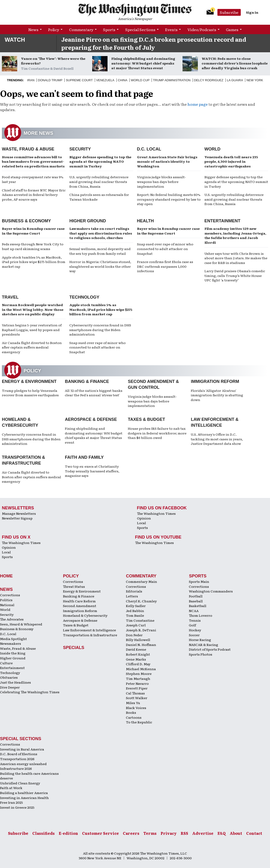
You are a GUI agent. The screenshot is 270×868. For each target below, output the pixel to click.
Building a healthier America (24, 793)
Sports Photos (201, 654)
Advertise (203, 833)
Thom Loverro (201, 615)
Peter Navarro (137, 683)
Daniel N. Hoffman (141, 645)
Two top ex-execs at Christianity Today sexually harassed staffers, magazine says (92, 471)
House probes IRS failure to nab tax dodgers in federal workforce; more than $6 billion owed (157, 433)
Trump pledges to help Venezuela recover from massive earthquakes (30, 393)
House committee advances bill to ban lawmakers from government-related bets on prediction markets (33, 161)
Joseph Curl (136, 625)
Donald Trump (50, 80)
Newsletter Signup (17, 518)
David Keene (136, 649)
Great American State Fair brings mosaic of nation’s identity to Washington (167, 161)
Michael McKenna (141, 669)
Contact (254, 833)
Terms (150, 833)
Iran (31, 80)
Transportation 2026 (17, 759)
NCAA (194, 611)
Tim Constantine (140, 620)
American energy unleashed (23, 764)
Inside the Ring (13, 653)
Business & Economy (26, 221)
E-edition (68, 833)
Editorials (134, 591)
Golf (192, 625)
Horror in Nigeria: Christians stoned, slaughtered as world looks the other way (100, 266)
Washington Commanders (211, 591)
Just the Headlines (15, 682)
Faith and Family (84, 457)
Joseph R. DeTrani (141, 630)
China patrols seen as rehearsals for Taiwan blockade (99, 197)
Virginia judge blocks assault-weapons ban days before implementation (162, 181)
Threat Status (74, 586)
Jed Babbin (135, 611)
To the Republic (139, 722)
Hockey (195, 630)
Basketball (198, 606)
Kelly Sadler (136, 606)
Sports (109, 29)
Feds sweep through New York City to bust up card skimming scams (33, 246)
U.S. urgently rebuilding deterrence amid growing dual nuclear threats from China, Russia (99, 181)
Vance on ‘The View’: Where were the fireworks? (53, 61)
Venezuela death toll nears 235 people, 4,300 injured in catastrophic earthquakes (231, 161)
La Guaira (235, 80)
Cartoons (134, 717)
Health (145, 221)
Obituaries (9, 677)
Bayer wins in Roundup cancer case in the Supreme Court (33, 231)
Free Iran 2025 (11, 802)
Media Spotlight (13, 639)
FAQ (222, 833)
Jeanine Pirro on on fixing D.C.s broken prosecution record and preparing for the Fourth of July (154, 43)
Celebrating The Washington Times (30, 692)
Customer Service (100, 833)
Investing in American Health (24, 798)
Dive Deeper (10, 687)
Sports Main (199, 581)
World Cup (140, 80)
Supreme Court (79, 80)
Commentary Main (141, 581)
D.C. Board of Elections (19, 754)
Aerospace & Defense (91, 419)
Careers (131, 833)
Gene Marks (136, 659)
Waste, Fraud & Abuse (28, 149)
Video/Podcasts (202, 29)
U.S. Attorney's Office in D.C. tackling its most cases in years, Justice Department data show (217, 439)
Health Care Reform (79, 601)
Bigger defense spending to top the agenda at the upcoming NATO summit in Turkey (100, 161)
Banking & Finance (87, 381)
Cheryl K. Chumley (141, 601)
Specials (74, 648)
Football (196, 596)
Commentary (81, 29)
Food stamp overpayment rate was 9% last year (33, 179)
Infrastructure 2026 (16, 768)
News (33, 29)
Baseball (196, 601)
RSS (184, 833)
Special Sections (140, 29)
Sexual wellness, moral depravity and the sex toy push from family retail (100, 251)
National (7, 605)
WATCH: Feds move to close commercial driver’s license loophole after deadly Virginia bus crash (235, 63)
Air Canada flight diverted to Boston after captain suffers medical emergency (32, 347)
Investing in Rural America (22, 749)
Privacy (169, 833)
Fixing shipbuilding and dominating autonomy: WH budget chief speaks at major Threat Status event (143, 63)
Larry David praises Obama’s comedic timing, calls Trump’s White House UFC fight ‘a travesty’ (235, 275)
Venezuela (105, 80)
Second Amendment (80, 606)
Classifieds (44, 833)
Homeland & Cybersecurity (85, 615)
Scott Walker (137, 698)
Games (232, 29)
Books (131, 712)
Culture (6, 663)
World (212, 149)
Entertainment (222, 221)
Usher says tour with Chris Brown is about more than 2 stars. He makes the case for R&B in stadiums (236, 258)
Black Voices (136, 708)
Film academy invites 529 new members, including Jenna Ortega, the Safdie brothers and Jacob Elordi (235, 235)
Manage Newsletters (19, 513)
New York (255, 80)
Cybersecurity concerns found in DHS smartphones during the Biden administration (100, 330)
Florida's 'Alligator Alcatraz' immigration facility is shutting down (217, 395)
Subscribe (229, 12)
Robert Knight (138, 654)
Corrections (10, 595)
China (123, 80)
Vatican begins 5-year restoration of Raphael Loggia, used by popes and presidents (32, 330)
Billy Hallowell (138, 640)
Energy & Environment (29, 381)
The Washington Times (156, 513)
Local (141, 523)
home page (198, 104)
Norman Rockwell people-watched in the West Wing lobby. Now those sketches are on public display (33, 309)
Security (80, 149)
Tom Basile (135, 615)
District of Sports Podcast (210, 649)
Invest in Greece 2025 (17, 807)
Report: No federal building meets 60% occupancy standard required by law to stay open (169, 199)
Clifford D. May (138, 664)
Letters (132, 596)
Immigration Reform (215, 381)
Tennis (195, 620)
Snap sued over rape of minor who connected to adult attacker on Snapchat (165, 249)
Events (171, 29)
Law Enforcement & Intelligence (89, 630)
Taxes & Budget (146, 419)
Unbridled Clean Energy (20, 783)
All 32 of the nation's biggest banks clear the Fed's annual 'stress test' (94, 393)
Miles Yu (133, 703)
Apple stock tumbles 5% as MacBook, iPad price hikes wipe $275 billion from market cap (34, 262)
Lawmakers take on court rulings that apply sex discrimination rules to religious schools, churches (101, 233)
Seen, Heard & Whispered (21, 624)
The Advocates (12, 619)
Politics (6, 600)
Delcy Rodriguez (209, 80)
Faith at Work (11, 788)
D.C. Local (149, 149)
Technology (84, 297)
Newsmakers (10, 643)
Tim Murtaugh (138, 678)
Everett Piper (137, 688)
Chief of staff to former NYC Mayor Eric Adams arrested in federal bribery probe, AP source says (34, 195)
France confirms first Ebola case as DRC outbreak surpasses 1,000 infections (165, 266)
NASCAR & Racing (204, 645)
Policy (54, 29)
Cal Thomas (135, 693)
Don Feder (134, 635)
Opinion (144, 518)
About (236, 833)
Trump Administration (172, 80)
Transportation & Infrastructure (90, 635)
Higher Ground (88, 221)
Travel (10, 297)
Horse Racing (200, 640)
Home (6, 576)
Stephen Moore (139, 673)
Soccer (194, 635)
